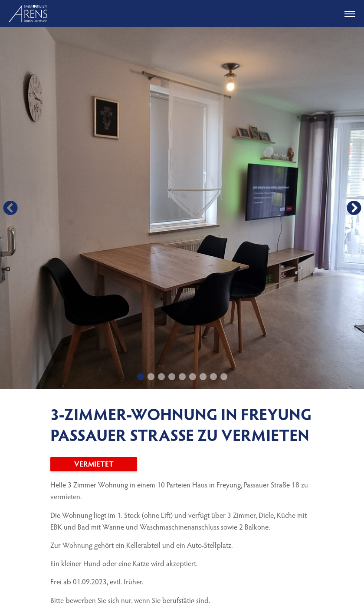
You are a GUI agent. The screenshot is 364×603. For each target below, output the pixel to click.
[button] (10, 208)
